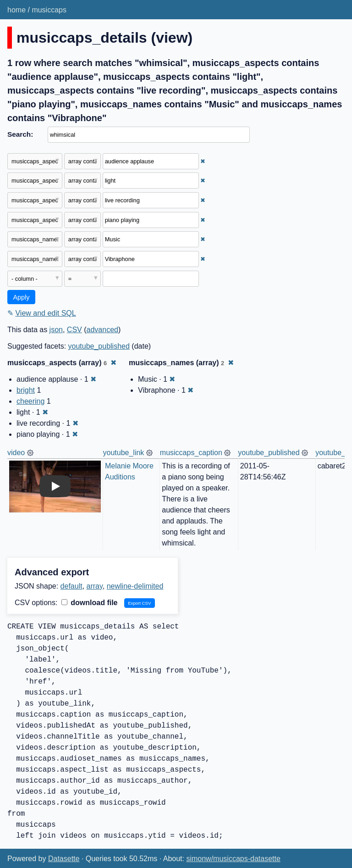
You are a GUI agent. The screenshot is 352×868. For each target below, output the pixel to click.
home (16, 10)
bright (26, 390)
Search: (20, 134)
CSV (74, 330)
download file (90, 603)
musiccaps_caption (191, 453)
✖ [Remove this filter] (203, 161)
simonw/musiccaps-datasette (233, 859)
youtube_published (99, 346)
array (95, 586)
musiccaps (49, 10)
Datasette (64, 859)
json (56, 330)
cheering (30, 401)
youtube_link (124, 453)
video (16, 453)
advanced (102, 330)
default (71, 586)
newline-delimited (135, 586)
